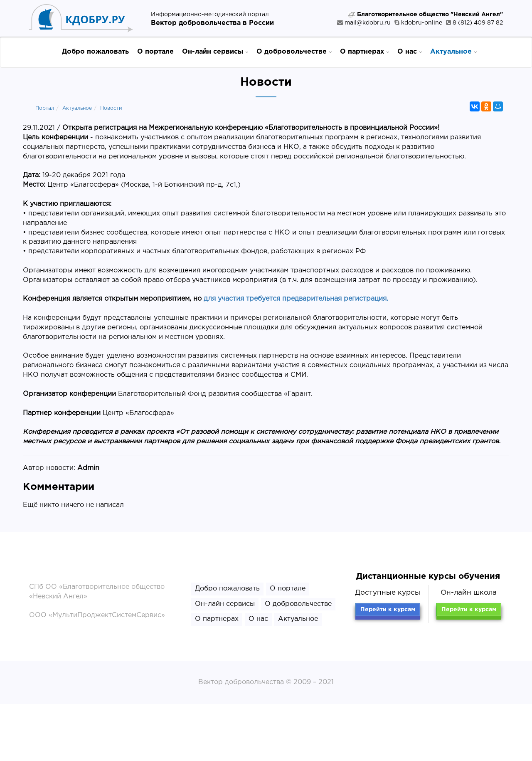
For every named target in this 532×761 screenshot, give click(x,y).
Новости (111, 108)
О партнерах (365, 51)
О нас (410, 51)
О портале (155, 52)
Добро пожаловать (95, 52)
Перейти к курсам (388, 610)
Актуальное (453, 51)
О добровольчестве (294, 51)
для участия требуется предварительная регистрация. (296, 299)
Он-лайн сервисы (215, 51)
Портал (45, 108)
